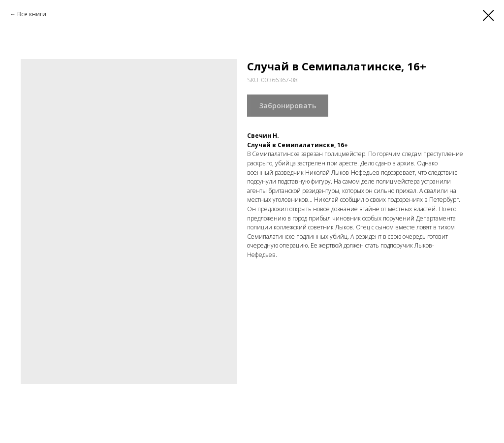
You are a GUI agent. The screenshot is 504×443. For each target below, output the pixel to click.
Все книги (32, 14)
